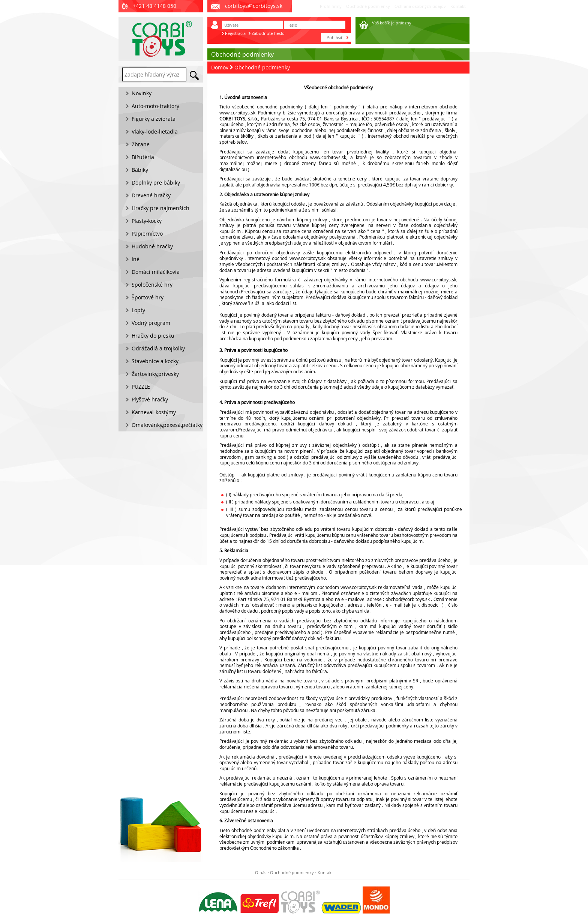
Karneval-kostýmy (154, 412)
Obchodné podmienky (368, 6)
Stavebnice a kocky (155, 361)
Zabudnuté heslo (268, 33)
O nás (261, 872)
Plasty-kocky (147, 221)
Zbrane (141, 144)
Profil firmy (331, 6)
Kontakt (458, 6)
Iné (136, 259)
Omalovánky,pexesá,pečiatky (167, 425)
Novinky (142, 93)
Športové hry (148, 297)
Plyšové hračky (150, 399)
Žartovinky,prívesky (155, 374)
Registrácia (235, 33)
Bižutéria (143, 157)
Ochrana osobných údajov (420, 6)
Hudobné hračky (152, 246)
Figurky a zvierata (154, 119)
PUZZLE (141, 387)
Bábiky (140, 170)
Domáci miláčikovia (156, 272)
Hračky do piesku (153, 336)
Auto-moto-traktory (155, 106)
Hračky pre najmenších (160, 208)
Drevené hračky (151, 195)
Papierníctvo (147, 234)
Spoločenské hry (152, 285)
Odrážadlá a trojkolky (158, 348)
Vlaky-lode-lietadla (155, 131)
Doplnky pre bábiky (156, 183)
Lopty (138, 310)
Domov (220, 67)
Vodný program (151, 323)
